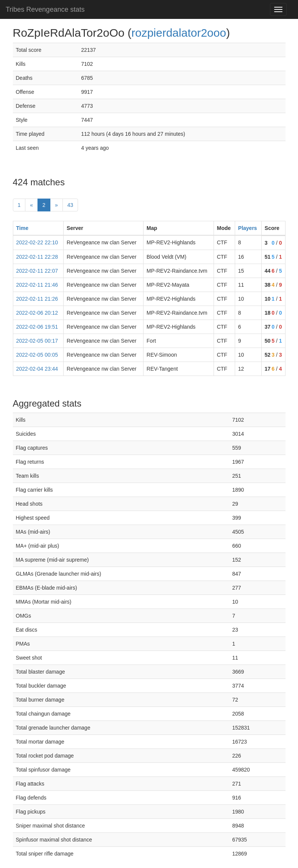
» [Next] (56, 205)
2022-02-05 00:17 (37, 341)
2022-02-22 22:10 (37, 242)
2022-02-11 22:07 (37, 271)
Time (22, 228)
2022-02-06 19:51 (37, 327)
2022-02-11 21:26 (37, 299)
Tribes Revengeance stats (45, 9)
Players (248, 228)
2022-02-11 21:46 (37, 285)
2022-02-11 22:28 (37, 257)
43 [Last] (70, 205)
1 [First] (19, 205)
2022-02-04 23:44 (37, 369)
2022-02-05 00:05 (37, 355)
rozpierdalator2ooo (179, 33)
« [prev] (31, 205)
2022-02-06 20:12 (37, 313)
